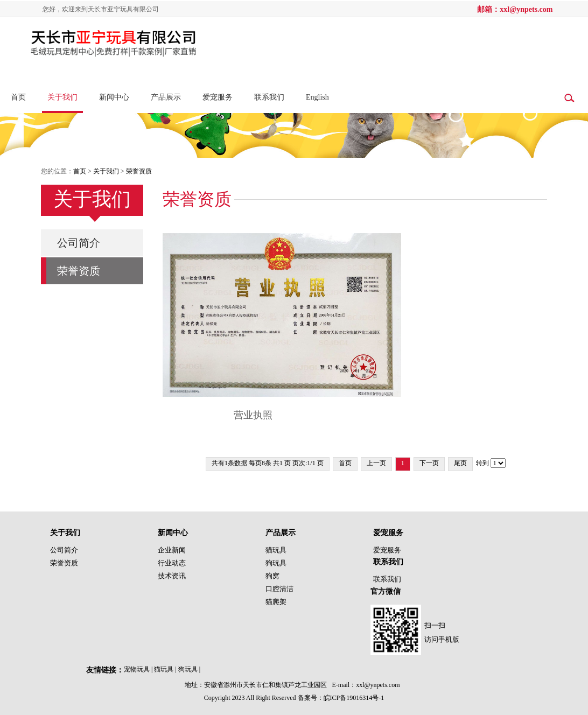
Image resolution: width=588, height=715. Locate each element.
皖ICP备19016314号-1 (354, 698)
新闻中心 (114, 97)
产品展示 (166, 97)
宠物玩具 (139, 669)
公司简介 (79, 243)
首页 (18, 97)
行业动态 (172, 563)
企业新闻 (172, 550)
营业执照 (253, 415)
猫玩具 (276, 550)
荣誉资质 (139, 171)
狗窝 (272, 576)
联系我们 (269, 97)
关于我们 (62, 97)
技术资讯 (172, 576)
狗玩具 (276, 563)
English (317, 97)
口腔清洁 (279, 589)
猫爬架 (276, 602)
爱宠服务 (218, 97)
